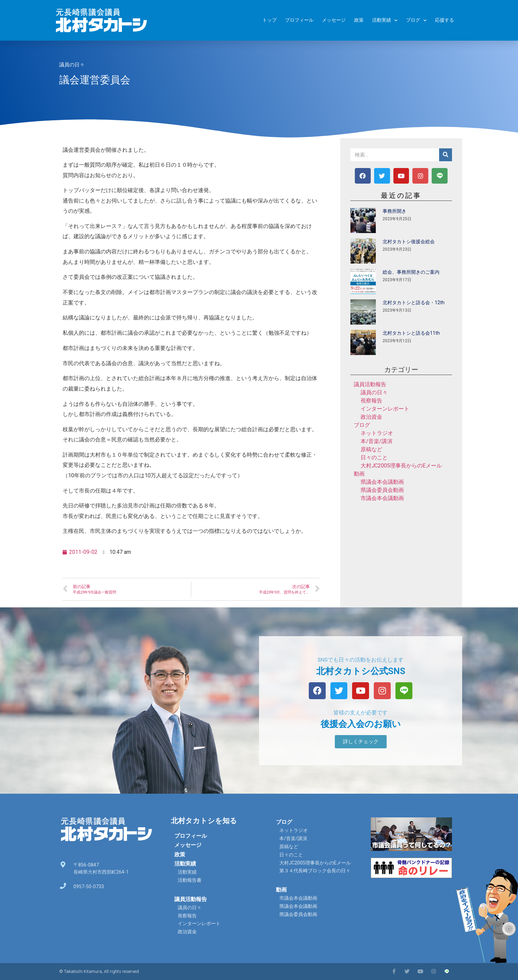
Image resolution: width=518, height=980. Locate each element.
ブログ (416, 20)
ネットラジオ (377, 433)
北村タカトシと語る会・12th (414, 303)
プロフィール (299, 20)
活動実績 (385, 20)
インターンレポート (385, 409)
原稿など (371, 449)
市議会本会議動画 (382, 498)
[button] (361, 742)
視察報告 (371, 401)
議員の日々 (72, 65)
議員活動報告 (370, 384)
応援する (445, 20)
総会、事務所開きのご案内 (411, 272)
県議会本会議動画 (382, 482)
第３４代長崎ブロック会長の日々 (315, 871)
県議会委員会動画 (382, 490)
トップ (269, 20)
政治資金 (371, 417)
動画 (359, 474)
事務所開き (394, 211)
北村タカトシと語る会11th (411, 333)
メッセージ (334, 20)
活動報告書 (190, 880)
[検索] (446, 155)
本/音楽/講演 (376, 441)
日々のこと (374, 457)
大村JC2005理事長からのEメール (401, 466)
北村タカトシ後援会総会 (409, 242)
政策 (359, 20)
